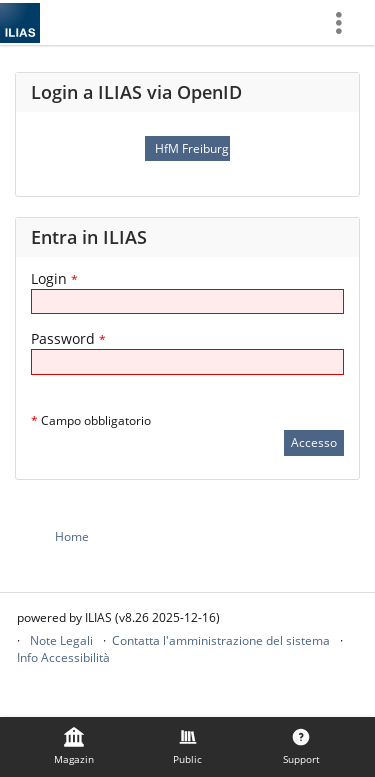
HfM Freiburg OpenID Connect (192, 148)
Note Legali (61, 640)
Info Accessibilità (63, 657)
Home (72, 536)
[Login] (187, 301)
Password (68, 338)
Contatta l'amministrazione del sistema (221, 640)
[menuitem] (346, 22)
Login (54, 278)
